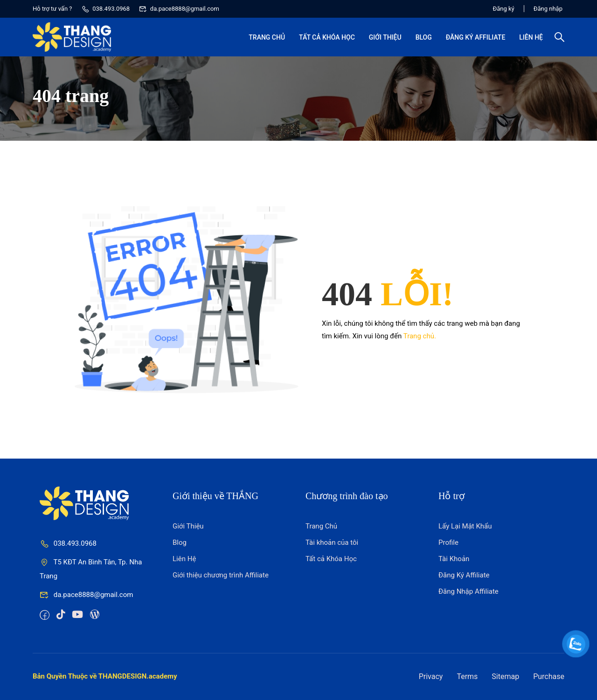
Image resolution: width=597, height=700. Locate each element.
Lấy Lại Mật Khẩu (465, 526)
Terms (467, 676)
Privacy (431, 676)
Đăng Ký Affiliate (476, 37)
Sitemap (505, 676)
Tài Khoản (454, 559)
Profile (448, 542)
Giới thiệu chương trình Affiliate (221, 575)
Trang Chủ (267, 37)
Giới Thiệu (385, 37)
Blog (424, 37)
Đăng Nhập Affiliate (469, 591)
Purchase (549, 676)
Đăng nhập (548, 9)
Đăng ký (504, 9)
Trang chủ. (420, 336)
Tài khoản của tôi (332, 542)
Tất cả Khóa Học (327, 37)
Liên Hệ (531, 37)
